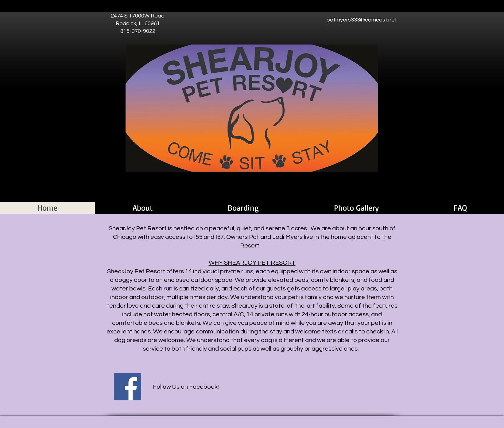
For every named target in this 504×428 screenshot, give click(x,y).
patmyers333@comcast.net (362, 20)
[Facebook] (128, 387)
